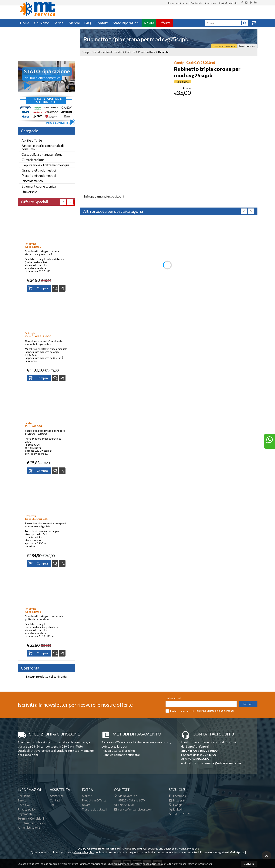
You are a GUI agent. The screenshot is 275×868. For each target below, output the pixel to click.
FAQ (88, 23)
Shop (85, 52)
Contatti (102, 23)
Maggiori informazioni (200, 864)
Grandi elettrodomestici (39, 170)
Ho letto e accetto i (180, 711)
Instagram (178, 800)
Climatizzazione (33, 160)
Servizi (59, 23)
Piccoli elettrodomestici (39, 176)
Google (176, 805)
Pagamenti (25, 814)
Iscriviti (248, 704)
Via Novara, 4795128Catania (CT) (129, 798)
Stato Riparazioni (126, 23)
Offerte (165, 23)
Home (25, 23)
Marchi (74, 23)
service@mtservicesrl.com (223, 763)
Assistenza (211, 3)
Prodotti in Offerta (94, 800)
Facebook (177, 796)
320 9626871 (179, 814)
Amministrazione (29, 827)
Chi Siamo (42, 23)
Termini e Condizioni (31, 818)
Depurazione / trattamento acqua (46, 165)
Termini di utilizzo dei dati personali (215, 711)
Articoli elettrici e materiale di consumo (43, 147)
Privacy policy (27, 809)
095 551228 (203, 759)
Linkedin (176, 809)
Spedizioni (24, 805)
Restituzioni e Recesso (32, 823)
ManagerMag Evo (189, 848)
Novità (149, 23)
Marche (87, 796)
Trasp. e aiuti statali (178, 3)
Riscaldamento (32, 181)
